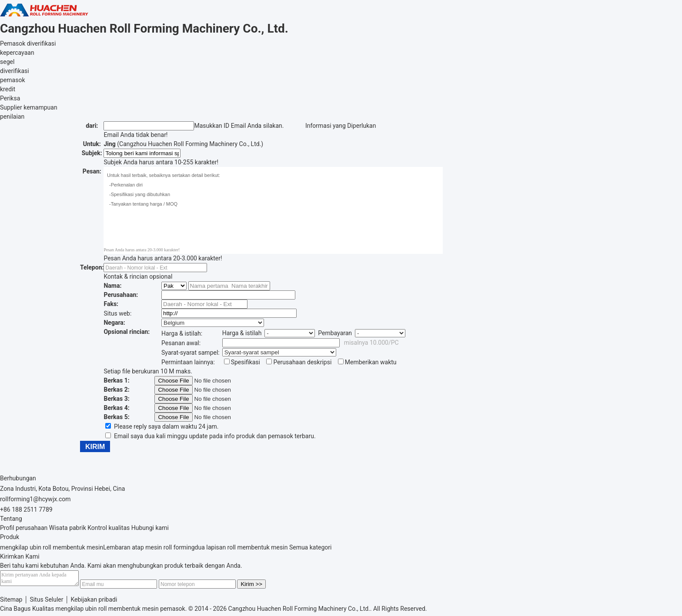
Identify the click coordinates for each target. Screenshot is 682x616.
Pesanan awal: (181, 343)
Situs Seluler (46, 602)
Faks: (111, 304)
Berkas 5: (116, 417)
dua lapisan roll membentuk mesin (241, 547)
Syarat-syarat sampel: (191, 353)
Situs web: (117, 313)
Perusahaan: (121, 295)
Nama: (112, 286)
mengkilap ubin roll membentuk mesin (52, 547)
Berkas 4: (116, 408)
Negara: (114, 323)
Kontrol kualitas (109, 528)
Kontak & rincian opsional (138, 276)
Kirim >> (260, 587)
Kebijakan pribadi (94, 602)
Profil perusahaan (24, 528)
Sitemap (11, 602)
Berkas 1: (116, 380)
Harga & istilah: (182, 333)
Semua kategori (311, 547)
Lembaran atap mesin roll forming (149, 547)
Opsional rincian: (127, 332)
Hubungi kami (150, 528)
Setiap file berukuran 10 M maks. (148, 371)
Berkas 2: (116, 390)
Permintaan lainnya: (188, 362)
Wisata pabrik (68, 528)
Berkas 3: (116, 399)
